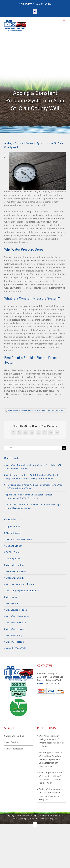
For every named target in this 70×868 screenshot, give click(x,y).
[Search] (64, 448)
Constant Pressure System (18, 410)
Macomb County (14, 533)
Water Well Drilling (15, 565)
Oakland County (14, 546)
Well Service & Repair (16, 610)
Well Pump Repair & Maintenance (22, 591)
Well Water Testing (15, 642)
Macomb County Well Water (19, 539)
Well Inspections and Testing (20, 584)
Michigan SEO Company (46, 818)
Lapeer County (13, 526)
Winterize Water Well (16, 648)
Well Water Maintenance (18, 616)
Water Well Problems (16, 571)
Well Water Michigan (16, 623)
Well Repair (11, 597)
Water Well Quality (15, 578)
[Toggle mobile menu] (64, 21)
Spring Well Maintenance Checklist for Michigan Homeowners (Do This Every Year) (51, 794)
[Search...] (33, 448)
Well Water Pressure (15, 629)
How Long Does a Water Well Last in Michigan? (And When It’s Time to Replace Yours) (50, 778)
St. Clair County (13, 552)
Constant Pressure (15, 749)
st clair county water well (55, 410)
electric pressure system (36, 410)
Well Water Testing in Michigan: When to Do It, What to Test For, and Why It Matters (51, 741)
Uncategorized (13, 559)
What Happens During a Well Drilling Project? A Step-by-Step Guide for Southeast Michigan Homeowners (50, 759)
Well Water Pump (14, 635)
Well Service (12, 603)
